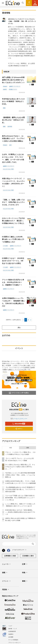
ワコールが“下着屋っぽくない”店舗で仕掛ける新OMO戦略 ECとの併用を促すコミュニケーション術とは (20, 498)
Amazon (5, 86)
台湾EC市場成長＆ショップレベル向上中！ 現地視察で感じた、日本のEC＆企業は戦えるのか (13, 302)
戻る (19, 328)
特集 (25, 573)
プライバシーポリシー (14, 643)
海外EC (5, 89)
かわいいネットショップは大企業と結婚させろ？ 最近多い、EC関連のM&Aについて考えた (13, 221)
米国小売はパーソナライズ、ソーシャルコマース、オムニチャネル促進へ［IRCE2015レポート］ (13, 182)
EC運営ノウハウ (13, 89)
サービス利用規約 (13, 640)
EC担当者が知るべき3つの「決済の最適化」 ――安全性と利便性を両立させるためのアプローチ (20, 512)
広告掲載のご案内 (28, 556)
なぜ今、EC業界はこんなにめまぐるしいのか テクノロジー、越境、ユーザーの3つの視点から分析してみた (13, 158)
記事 (25, 564)
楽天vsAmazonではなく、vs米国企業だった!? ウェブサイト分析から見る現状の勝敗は (13, 139)
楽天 (10, 145)
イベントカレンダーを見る (19, 393)
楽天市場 (10, 127)
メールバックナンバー (19, 419)
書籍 (25, 581)
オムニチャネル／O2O (8, 169)
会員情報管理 (12, 631)
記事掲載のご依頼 (10, 556)
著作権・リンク (13, 629)
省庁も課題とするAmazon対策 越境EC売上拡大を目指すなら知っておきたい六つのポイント (14, 80)
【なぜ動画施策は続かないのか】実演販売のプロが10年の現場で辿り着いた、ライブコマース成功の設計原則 (20, 489)
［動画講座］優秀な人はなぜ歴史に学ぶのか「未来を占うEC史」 (13, 120)
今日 (11, 448)
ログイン (19, 429)
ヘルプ (10, 626)
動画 (4, 108)
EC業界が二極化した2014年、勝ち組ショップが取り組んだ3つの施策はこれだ (13, 239)
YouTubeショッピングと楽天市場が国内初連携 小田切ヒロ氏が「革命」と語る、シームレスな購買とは (21, 475)
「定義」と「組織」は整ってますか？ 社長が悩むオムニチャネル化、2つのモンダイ (13, 202)
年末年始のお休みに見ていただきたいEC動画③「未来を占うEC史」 (13, 101)
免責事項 (11, 634)
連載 (5, 573)
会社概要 (11, 637)
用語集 (6, 590)
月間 (27, 448)
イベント (6, 581)
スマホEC (5, 246)
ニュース (6, 564)
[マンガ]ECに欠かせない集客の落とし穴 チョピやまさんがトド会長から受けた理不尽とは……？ (20, 467)
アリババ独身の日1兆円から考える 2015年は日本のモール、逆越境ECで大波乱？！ (13, 282)
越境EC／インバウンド (15, 86)
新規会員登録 (19, 424)
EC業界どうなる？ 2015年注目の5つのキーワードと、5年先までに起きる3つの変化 (13, 261)
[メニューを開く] (3, 3)
